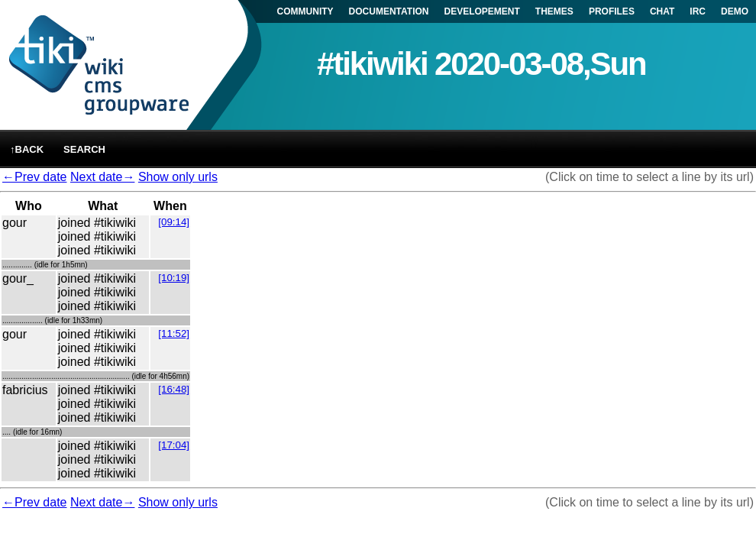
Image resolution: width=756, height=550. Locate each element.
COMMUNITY (305, 11)
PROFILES (612, 11)
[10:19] (174, 278)
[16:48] (174, 389)
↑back (27, 149)
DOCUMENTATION (389, 11)
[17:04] (174, 445)
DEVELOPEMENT (482, 11)
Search (84, 149)
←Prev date (34, 177)
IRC (698, 11)
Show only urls (178, 177)
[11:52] (174, 333)
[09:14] (174, 222)
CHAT (662, 11)
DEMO (735, 11)
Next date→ (102, 177)
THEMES (554, 11)
